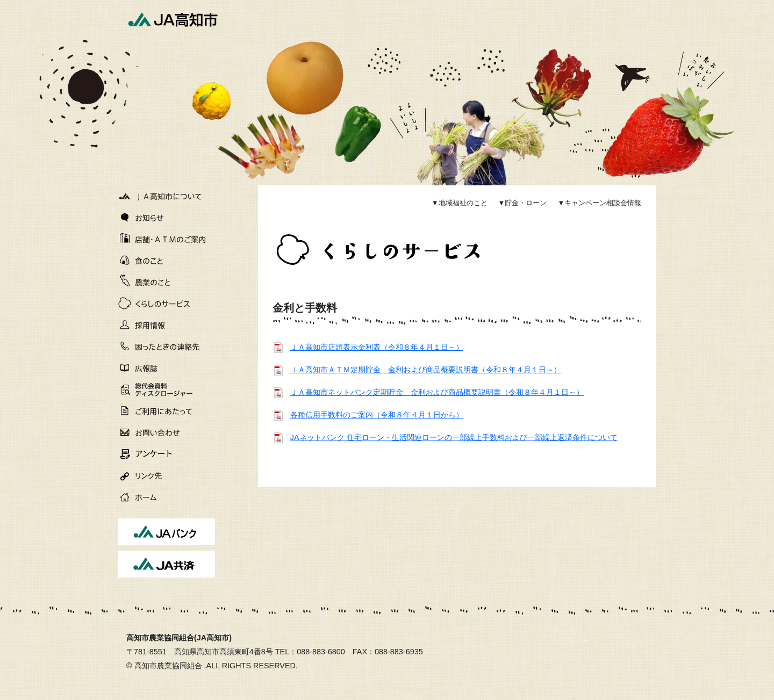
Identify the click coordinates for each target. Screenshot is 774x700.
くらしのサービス (167, 304)
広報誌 (167, 368)
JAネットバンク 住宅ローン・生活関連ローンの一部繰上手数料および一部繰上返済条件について (454, 437)
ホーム (167, 497)
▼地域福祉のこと (460, 203)
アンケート (167, 454)
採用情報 (167, 325)
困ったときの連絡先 (167, 347)
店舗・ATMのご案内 (167, 239)
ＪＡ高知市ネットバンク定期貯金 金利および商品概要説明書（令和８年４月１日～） (437, 392)
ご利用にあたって (167, 411)
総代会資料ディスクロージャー (152, 391)
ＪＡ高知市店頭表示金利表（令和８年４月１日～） (377, 347)
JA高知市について (167, 196)
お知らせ (167, 218)
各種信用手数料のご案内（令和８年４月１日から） (377, 415)
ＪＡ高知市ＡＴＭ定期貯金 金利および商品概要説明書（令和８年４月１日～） (426, 370)
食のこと (167, 261)
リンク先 (167, 475)
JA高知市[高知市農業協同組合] (172, 19)
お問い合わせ (167, 432)
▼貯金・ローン (523, 203)
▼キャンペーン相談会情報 (599, 203)
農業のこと (167, 282)
